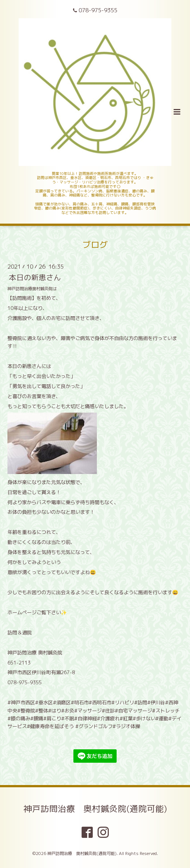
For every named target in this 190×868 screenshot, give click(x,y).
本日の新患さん (35, 277)
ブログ (95, 245)
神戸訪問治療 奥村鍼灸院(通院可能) (95, 809)
